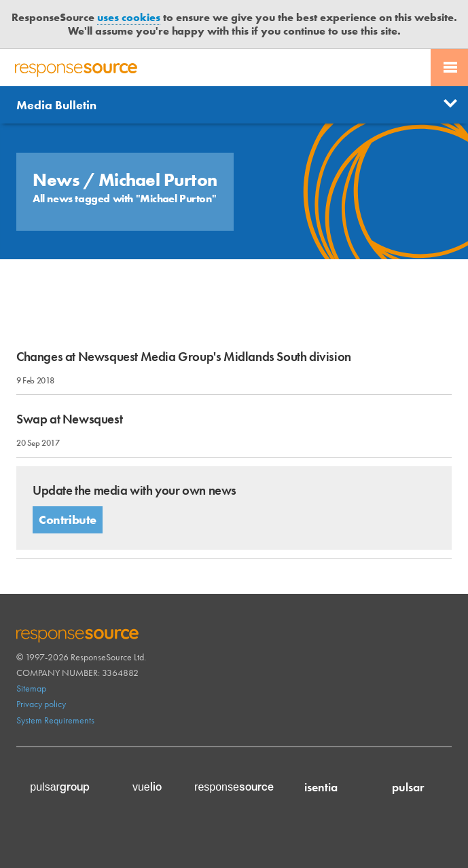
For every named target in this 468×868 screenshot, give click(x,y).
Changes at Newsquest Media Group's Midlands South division (184, 357)
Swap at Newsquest (69, 419)
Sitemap (31, 688)
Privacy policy (41, 704)
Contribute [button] (68, 520)
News (58, 180)
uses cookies (129, 17)
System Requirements (55, 720)
